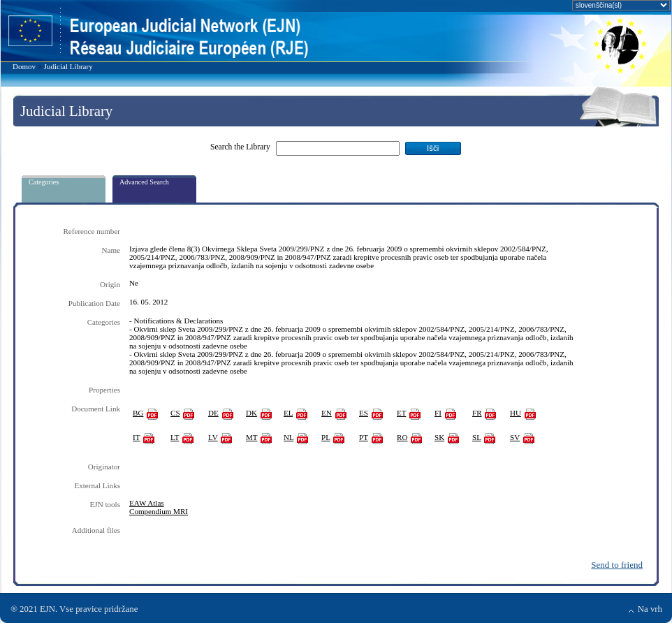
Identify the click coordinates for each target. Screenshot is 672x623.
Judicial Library (68, 66)
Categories (44, 182)
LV (213, 437)
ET (401, 413)
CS (175, 413)
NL (288, 437)
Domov (24, 66)
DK (251, 413)
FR (477, 413)
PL (326, 437)
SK (439, 437)
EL (288, 413)
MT (251, 437)
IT (136, 437)
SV (515, 437)
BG (138, 413)
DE (213, 413)
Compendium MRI (159, 511)
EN (327, 413)
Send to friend (617, 565)
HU (516, 413)
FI (438, 413)
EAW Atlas (147, 503)
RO (402, 437)
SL (477, 437)
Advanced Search (144, 182)
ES (364, 413)
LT (175, 437)
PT (364, 437)
